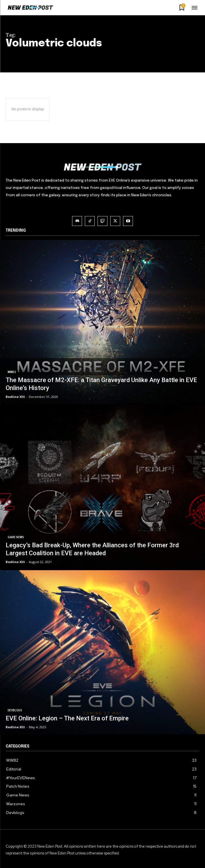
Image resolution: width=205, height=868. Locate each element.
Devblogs (15, 710)
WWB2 (12, 372)
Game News (16, 537)
